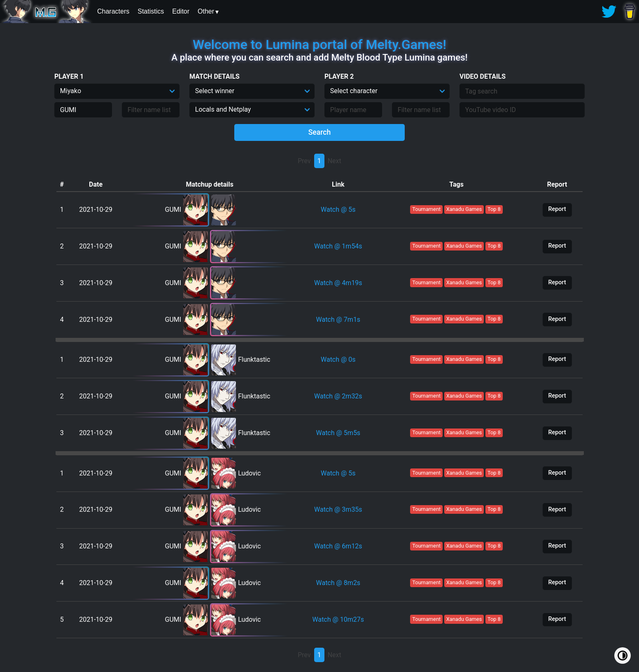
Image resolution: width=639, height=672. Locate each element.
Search (320, 132)
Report (557, 209)
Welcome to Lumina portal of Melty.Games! (319, 44)
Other (206, 11)
